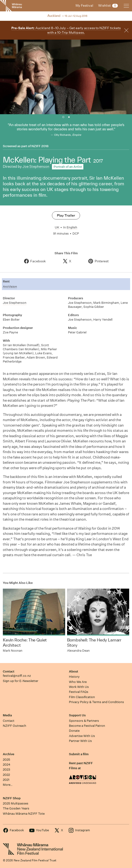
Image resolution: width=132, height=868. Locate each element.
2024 (7, 765)
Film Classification (82, 697)
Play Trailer (66, 215)
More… (8, 785)
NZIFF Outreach (15, 726)
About (74, 671)
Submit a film (79, 754)
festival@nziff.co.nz (17, 676)
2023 (6, 770)
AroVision (10, 287)
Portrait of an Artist (68, 167)
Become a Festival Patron (87, 726)
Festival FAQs (79, 692)
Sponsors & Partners (84, 721)
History (74, 677)
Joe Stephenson (36, 166)
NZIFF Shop (12, 798)
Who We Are (78, 682)
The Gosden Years (16, 808)
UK (57, 227)
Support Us (77, 715)
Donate (74, 731)
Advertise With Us (82, 736)
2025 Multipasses (16, 803)
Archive (9, 754)
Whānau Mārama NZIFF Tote (24, 814)
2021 (6, 780)
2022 (6, 775)
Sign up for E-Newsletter (21, 681)
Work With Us (79, 687)
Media (7, 715)
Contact (9, 671)
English (72, 227)
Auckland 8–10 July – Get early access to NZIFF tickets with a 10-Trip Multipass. (66, 30)
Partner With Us (80, 741)
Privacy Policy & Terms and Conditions (96, 702)
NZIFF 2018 (40, 146)
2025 (6, 760)
